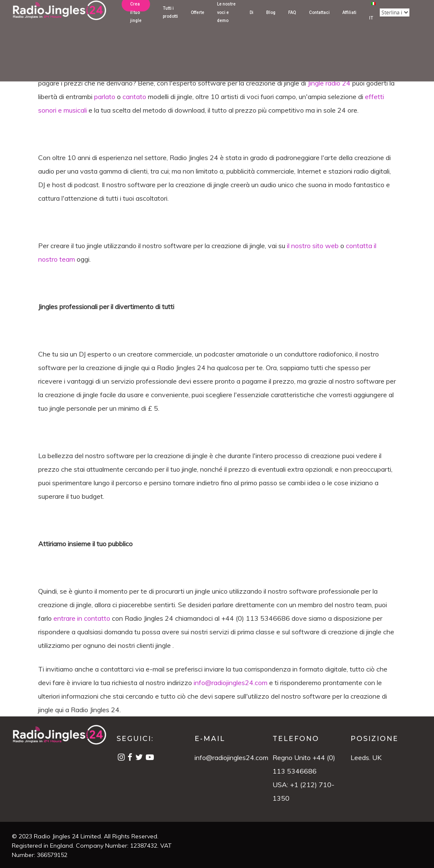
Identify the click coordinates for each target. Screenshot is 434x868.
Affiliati (349, 23)
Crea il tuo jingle (136, 23)
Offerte (198, 23)
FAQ (292, 23)
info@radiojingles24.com (231, 757)
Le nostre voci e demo (226, 23)
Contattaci (319, 23)
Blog (271, 23)
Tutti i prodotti (170, 23)
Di (252, 23)
